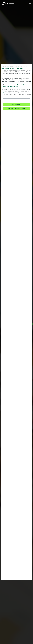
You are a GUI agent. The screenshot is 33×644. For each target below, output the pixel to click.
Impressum (20, 96)
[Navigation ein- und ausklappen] (30, 3)
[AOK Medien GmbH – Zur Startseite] (8, 3)
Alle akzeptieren (17, 104)
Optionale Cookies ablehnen (17, 108)
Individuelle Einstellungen (17, 100)
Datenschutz (5, 93)
